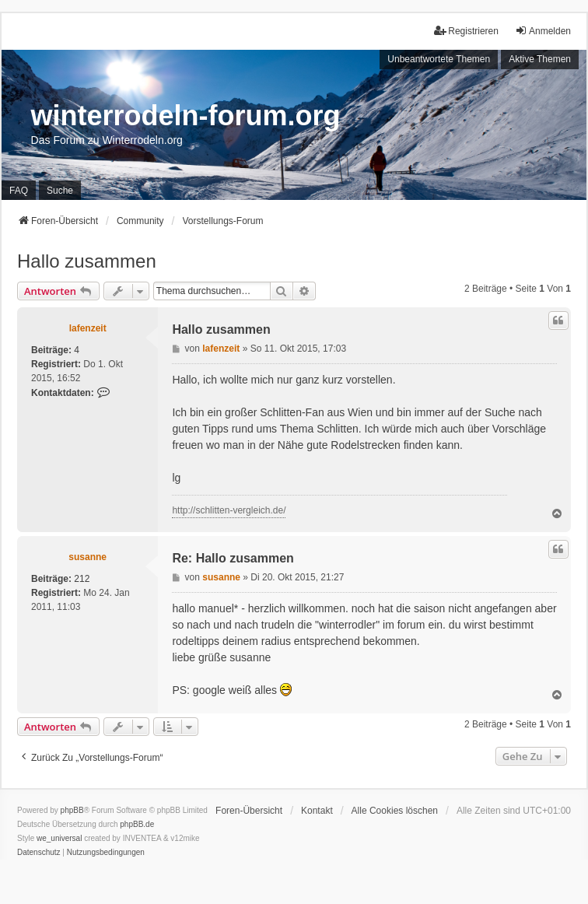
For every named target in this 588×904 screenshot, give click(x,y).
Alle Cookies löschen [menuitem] (395, 811)
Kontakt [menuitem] (317, 811)
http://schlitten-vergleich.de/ (229, 510)
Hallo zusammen (87, 261)
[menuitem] (39, 853)
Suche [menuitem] (60, 191)
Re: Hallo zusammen (233, 558)
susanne (87, 557)
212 (82, 579)
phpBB (72, 810)
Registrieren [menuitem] (466, 31)
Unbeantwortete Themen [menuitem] (439, 59)
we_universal (59, 838)
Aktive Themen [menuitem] (540, 59)
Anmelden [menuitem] (543, 31)
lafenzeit (88, 328)
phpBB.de (137, 824)
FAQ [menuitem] (19, 191)
